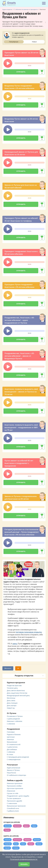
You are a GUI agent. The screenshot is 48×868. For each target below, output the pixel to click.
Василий (8, 826)
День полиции (12, 703)
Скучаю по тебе (13, 793)
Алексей (8, 840)
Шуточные (11, 737)
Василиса (17, 826)
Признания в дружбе (14, 801)
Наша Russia (11, 773)
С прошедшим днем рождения (18, 757)
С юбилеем (11, 724)
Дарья (26, 826)
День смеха (11, 700)
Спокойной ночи (13, 808)
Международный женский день (18, 695)
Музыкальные (12, 742)
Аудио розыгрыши (14, 768)
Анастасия (17, 840)
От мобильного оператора (16, 775)
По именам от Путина (15, 716)
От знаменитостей (14, 744)
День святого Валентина (16, 690)
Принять (24, 864)
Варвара (27, 840)
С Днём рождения (13, 719)
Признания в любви (14, 786)
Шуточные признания (15, 788)
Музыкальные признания (16, 806)
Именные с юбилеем (14, 721)
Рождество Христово (14, 685)
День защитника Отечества (17, 693)
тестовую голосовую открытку (29, 632)
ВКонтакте (8, 668)
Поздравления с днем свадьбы (18, 796)
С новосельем (12, 803)
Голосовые (11, 732)
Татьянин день (12, 688)
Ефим (34, 826)
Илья (23, 844)
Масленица (11, 698)
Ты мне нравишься (14, 798)
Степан (16, 848)
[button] (8, 63)
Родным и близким (14, 734)
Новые (34, 42)
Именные (10, 739)
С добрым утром (13, 811)
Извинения (11, 791)
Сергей (7, 848)
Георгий (8, 844)
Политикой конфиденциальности (24, 859)
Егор (16, 844)
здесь (15, 644)
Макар (39, 844)
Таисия (7, 830)
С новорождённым (14, 759)
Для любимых (12, 749)
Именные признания (15, 783)
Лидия (31, 844)
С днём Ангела (12, 747)
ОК (18, 668)
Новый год (11, 708)
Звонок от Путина (13, 770)
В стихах (10, 754)
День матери (12, 705)
